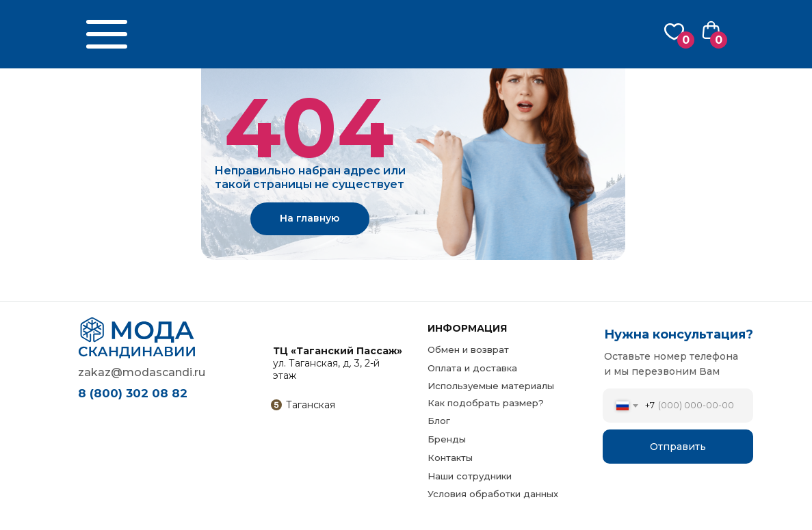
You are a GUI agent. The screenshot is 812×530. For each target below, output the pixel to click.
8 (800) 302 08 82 (133, 393)
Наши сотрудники (470, 476)
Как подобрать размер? (486, 403)
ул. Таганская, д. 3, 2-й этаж (338, 363)
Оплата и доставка (472, 368)
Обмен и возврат (468, 349)
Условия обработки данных (493, 494)
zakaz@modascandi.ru (142, 372)
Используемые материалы (491, 386)
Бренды (447, 439)
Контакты (450, 458)
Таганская (311, 405)
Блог (439, 421)
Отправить (678, 447)
